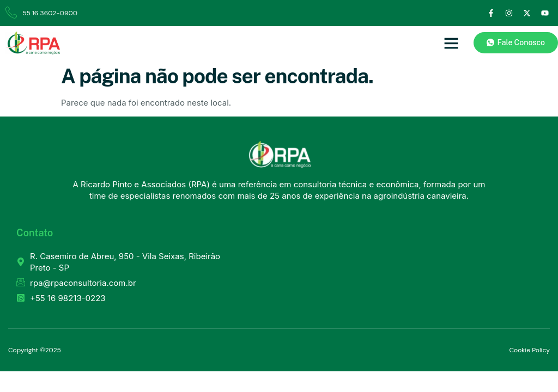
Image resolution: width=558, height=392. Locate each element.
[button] (451, 43)
